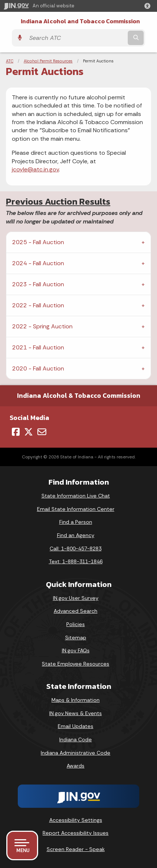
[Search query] (76, 38)
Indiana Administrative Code (76, 753)
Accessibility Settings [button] (76, 820)
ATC (10, 61)
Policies (76, 624)
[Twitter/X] (29, 432)
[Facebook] (16, 432)
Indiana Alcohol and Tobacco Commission (80, 21)
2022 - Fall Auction (38, 305)
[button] (149, 6)
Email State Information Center (76, 509)
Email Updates (76, 726)
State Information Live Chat (76, 496)
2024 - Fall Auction (38, 263)
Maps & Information (76, 700)
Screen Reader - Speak (76, 849)
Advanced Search (76, 611)
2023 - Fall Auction (38, 284)
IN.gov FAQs (76, 650)
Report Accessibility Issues (76, 833)
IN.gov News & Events (76, 713)
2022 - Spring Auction (42, 326)
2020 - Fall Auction (38, 368)
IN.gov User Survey (76, 598)
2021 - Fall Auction (38, 347)
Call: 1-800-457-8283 (76, 549)
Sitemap (76, 638)
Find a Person (76, 522)
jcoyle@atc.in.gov (35, 169)
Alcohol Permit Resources (48, 61)
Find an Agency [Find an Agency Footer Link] (76, 535)
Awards (76, 766)
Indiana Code (76, 739)
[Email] (42, 432)
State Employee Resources (76, 664)
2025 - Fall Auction (38, 242)
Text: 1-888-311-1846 (76, 561)
